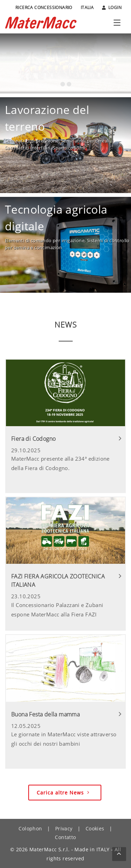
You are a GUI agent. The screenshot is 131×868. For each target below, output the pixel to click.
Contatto (65, 837)
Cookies (95, 828)
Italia (87, 7)
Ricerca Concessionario (44, 7)
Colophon (30, 828)
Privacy (64, 828)
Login (112, 8)
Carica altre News (64, 792)
